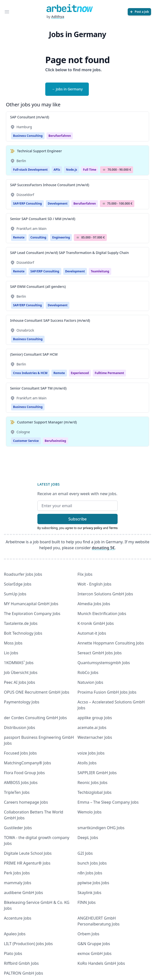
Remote (19, 237)
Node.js (71, 170)
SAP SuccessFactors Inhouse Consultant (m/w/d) (50, 185)
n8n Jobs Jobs (90, 873)
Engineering (61, 237)
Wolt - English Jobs (94, 584)
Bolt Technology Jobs (23, 633)
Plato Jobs (13, 953)
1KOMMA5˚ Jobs (19, 663)
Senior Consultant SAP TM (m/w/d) (38, 388)
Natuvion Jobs (90, 682)
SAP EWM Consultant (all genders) (38, 287)
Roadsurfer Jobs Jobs (23, 574)
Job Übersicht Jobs (21, 672)
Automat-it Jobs (92, 633)
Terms (113, 528)
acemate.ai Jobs (92, 728)
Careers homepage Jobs (26, 802)
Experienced (80, 373)
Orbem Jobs (88, 934)
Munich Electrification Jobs (102, 614)
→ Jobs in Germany (67, 89)
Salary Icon (104, 170)
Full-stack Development (30, 170)
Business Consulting (28, 136)
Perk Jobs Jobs (17, 873)
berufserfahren (60, 136)
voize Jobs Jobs (91, 753)
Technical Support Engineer (39, 151)
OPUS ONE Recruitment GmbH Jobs (37, 692)
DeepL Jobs (88, 838)
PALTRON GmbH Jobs (23, 973)
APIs (57, 170)
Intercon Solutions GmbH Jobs (105, 594)
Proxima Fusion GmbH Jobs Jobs (107, 692)
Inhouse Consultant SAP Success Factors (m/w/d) (50, 320)
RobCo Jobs (88, 672)
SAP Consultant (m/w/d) (30, 117)
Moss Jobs (13, 643)
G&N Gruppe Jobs (94, 944)
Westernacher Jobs (95, 737)
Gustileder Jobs (18, 828)
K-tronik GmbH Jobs (96, 623)
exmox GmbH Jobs (94, 953)
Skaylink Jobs (89, 893)
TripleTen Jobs (17, 792)
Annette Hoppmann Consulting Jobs (111, 643)
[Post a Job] (139, 12)
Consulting (39, 237)
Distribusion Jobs (20, 728)
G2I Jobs (85, 853)
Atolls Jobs (87, 763)
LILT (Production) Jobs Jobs (28, 944)
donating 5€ (103, 548)
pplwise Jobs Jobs (93, 883)
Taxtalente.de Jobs (21, 623)
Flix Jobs (85, 574)
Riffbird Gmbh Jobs (21, 963)
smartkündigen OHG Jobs (101, 828)
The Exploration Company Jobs (32, 614)
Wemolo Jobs (90, 812)
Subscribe (78, 519)
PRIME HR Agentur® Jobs (27, 863)
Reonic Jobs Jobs (93, 783)
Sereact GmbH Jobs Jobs (100, 653)
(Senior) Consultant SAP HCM (34, 354)
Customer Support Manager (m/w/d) (47, 422)
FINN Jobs (87, 902)
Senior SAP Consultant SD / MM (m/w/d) (43, 219)
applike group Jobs (95, 718)
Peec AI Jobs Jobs (20, 682)
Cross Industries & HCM (30, 373)
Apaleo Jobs (15, 934)
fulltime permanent (109, 373)
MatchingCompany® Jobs (27, 763)
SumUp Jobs (15, 594)
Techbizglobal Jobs (94, 792)
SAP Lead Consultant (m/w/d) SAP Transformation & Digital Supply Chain (69, 253)
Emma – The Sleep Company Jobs (108, 802)
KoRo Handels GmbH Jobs (101, 963)
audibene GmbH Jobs (23, 893)
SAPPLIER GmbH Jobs (97, 773)
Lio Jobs (11, 653)
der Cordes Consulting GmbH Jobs (35, 718)
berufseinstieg (55, 441)
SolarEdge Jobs (18, 584)
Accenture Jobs (18, 918)
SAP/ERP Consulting (27, 203)
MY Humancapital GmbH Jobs (31, 604)
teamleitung (100, 271)
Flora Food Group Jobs (24, 773)
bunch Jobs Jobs (92, 863)
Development (58, 203)
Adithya (58, 17)
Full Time (90, 170)
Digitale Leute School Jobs (28, 853)
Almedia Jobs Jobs (94, 604)
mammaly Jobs (18, 883)
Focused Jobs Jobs (20, 753)
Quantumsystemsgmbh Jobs (104, 663)
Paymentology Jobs (22, 702)
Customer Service (26, 441)
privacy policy (93, 528)
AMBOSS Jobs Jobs (21, 783)
